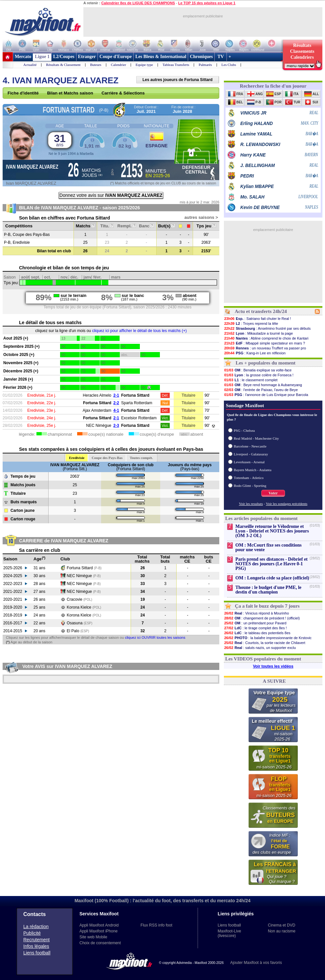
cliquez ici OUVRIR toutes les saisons (155, 637)
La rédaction (36, 927)
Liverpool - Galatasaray (251, 454)
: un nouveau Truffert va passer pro (265, 348)
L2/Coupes (64, 57)
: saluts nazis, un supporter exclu (260, 648)
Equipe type (144, 65)
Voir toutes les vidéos (273, 666)
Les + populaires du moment (266, 363)
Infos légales (36, 946)
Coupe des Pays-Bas (107, 458)
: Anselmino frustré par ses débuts (267, 328)
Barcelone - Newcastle (250, 446)
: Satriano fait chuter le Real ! (257, 319)
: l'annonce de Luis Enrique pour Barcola (266, 395)
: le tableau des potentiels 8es (257, 633)
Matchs (85, 226)
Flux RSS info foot (156, 925)
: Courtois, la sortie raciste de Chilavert (265, 643)
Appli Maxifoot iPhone (98, 931)
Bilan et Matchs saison (70, 93)
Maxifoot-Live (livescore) (229, 933)
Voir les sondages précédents (287, 504)
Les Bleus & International (161, 57)
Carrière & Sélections (123, 93)
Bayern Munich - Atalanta (253, 470)
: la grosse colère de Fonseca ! (259, 375)
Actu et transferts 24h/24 (261, 311)
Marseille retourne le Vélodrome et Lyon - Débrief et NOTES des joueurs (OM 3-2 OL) (272, 531)
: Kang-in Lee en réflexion (255, 353)
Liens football (37, 953)
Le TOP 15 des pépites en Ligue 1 (207, 3)
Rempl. (127, 226)
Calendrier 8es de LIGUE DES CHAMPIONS (138, 3)
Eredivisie (77, 458)
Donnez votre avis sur (111, 195)
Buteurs (96, 65)
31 (60, 140)
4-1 (116, 410)
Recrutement (36, 940)
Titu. (107, 226)
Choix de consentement (100, 943)
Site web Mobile (93, 937)
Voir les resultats (251, 504)
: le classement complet (251, 380)
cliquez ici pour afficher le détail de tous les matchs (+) (139, 331)
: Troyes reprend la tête (251, 323)
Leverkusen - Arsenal (249, 462)
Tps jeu (206, 226)
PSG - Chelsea (244, 430)
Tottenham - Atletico (249, 478)
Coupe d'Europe (116, 57)
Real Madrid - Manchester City (256, 438)
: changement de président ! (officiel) (262, 618)
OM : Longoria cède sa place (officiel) (272, 578)
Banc (146, 226)
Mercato (23, 57)
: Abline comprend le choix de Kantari (266, 338)
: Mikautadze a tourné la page (258, 333)
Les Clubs (229, 65)
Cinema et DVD (282, 925)
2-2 (116, 403)
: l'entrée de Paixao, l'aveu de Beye (261, 390)
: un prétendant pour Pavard (255, 623)
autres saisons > (201, 217)
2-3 (116, 426)
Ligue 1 (42, 57)
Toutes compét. (141, 458)
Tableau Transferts (176, 65)
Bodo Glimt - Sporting (250, 486)
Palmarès (205, 65)
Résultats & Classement (63, 65)
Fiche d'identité (23, 93)
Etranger (87, 57)
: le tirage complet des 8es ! (255, 628)
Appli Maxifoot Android (99, 925)
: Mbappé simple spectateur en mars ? (264, 343)
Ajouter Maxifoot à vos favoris (256, 963)
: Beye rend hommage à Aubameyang (263, 385)
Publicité (32, 933)
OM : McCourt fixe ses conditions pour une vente (269, 547)
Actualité (30, 65)
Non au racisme (282, 931)
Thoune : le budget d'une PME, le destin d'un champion (268, 590)
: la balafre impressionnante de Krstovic (268, 638)
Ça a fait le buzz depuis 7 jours (267, 606)
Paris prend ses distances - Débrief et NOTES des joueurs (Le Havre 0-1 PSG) (271, 564)
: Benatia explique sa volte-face (258, 370)
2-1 (116, 395)
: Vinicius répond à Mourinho (256, 613)
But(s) (166, 226)
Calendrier (119, 65)
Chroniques (201, 57)
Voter (273, 493)
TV (221, 57)
